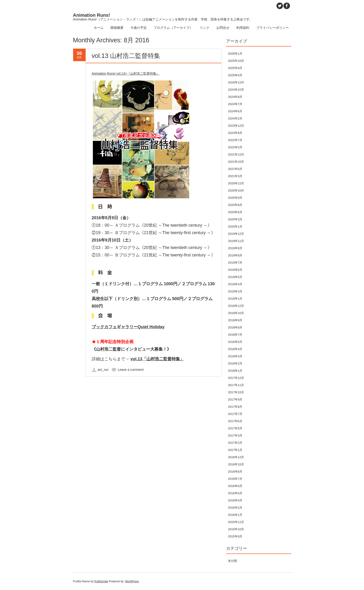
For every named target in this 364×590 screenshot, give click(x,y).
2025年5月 (235, 75)
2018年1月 (235, 371)
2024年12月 (236, 82)
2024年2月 (235, 118)
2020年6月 (235, 212)
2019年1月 (235, 299)
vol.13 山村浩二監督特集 (126, 56)
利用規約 (243, 28)
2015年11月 (236, 522)
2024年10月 (236, 90)
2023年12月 (236, 126)
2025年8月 (235, 68)
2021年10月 (236, 162)
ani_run (103, 370)
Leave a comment (131, 370)
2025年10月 (236, 61)
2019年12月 (236, 234)
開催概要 (117, 28)
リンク (205, 28)
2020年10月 (236, 191)
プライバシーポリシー (273, 28)
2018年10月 (236, 313)
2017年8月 (235, 407)
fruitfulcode (101, 581)
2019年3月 (235, 291)
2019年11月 (236, 241)
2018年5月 (235, 342)
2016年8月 (235, 472)
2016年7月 (235, 479)
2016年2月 (235, 508)
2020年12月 (236, 183)
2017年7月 (235, 414)
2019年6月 (235, 270)
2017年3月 (235, 436)
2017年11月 (236, 385)
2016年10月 (236, 464)
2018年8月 (235, 327)
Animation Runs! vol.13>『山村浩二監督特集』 (126, 73)
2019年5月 (235, 277)
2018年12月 (236, 306)
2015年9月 (235, 536)
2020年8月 (235, 205)
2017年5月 (235, 428)
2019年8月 (235, 255)
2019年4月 (235, 284)
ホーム (99, 28)
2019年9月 (235, 248)
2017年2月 (235, 443)
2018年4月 (235, 349)
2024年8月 (235, 97)
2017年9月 (235, 399)
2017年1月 (235, 450)
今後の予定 (139, 28)
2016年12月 (236, 457)
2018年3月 (235, 356)
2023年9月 (235, 133)
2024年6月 (235, 111)
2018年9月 (235, 320)
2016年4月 (235, 500)
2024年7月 (235, 104)
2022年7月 (235, 140)
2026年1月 (235, 54)
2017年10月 (236, 392)
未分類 (232, 561)
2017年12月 (236, 378)
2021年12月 (236, 154)
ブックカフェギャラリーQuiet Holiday (128, 327)
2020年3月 (235, 219)
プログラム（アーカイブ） (173, 28)
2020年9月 (235, 198)
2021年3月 (235, 176)
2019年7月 (235, 263)
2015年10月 (236, 529)
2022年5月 (235, 147)
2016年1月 (235, 515)
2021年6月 (235, 169)
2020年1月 (235, 227)
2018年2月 (235, 363)
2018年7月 (235, 335)
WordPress (132, 581)
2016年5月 (235, 493)
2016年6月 (235, 486)
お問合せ (223, 28)
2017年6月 (235, 421)
